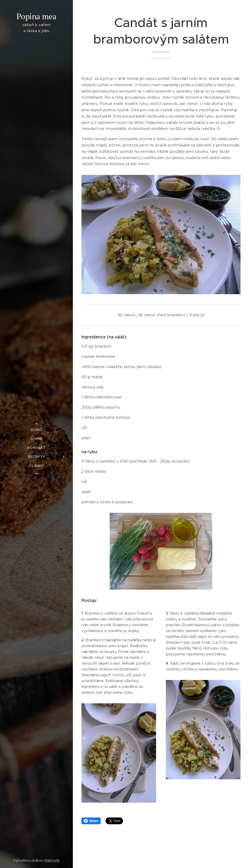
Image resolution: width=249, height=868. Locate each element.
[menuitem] (36, 430)
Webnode (52, 860)
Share (91, 821)
